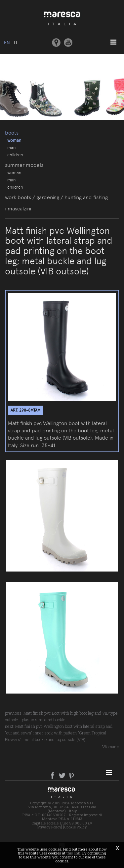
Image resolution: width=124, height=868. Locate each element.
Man (11, 147)
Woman (14, 140)
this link (73, 853)
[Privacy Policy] (49, 827)
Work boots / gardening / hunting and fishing (56, 197)
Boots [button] (12, 133)
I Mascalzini (18, 209)
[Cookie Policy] (75, 827)
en (7, 43)
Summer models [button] (24, 165)
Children (15, 155)
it (16, 43)
